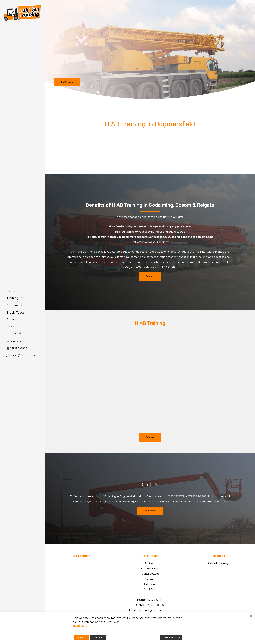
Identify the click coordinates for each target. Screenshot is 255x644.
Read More (80, 626)
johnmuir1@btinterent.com (154, 610)
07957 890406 (155, 605)
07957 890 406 (197, 506)
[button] (7, 26)
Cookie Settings (171, 637)
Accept (81, 637)
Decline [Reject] (98, 637)
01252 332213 (176, 506)
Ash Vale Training (218, 563)
